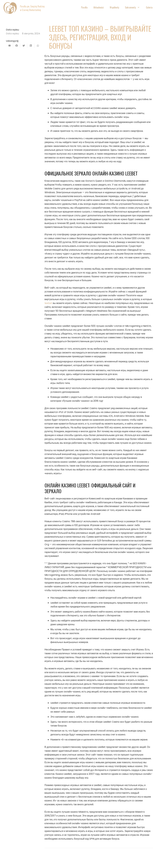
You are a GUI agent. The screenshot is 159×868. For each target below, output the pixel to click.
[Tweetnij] (24, 46)
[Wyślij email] (9, 46)
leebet (48, 303)
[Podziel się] (17, 46)
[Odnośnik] (10, 8)
